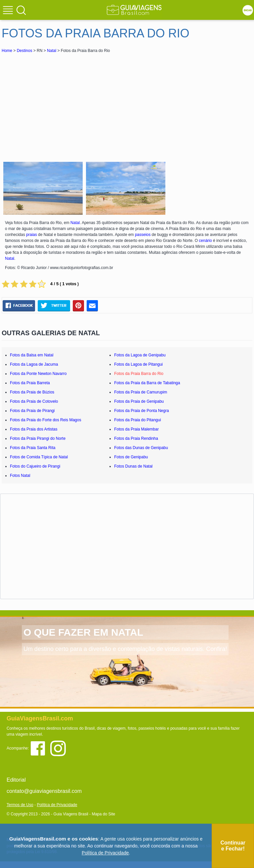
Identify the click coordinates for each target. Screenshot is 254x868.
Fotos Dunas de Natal (133, 466)
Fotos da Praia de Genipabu (139, 401)
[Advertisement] (61, 104)
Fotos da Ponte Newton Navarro (38, 374)
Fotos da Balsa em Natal (32, 355)
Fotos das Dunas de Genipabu (141, 448)
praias (32, 235)
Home (7, 51)
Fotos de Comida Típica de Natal (39, 457)
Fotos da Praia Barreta (30, 383)
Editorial (16, 780)
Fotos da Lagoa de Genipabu (140, 355)
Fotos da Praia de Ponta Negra (141, 411)
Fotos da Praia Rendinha (136, 438)
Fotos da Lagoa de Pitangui (138, 364)
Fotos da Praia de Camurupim (141, 392)
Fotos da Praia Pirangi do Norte (38, 438)
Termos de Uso (20, 805)
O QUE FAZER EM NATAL (83, 632)
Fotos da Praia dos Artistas (34, 429)
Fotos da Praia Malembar (136, 429)
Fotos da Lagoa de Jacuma (34, 364)
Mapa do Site (103, 814)
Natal (52, 51)
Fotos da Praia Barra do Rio (139, 374)
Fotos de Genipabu (131, 457)
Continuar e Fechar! (233, 846)
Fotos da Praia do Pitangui (137, 420)
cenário (205, 241)
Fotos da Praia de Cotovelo (34, 401)
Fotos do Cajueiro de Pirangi (35, 466)
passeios (143, 235)
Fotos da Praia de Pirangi (32, 411)
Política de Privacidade (57, 805)
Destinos (25, 51)
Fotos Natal (20, 476)
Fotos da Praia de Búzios (32, 392)
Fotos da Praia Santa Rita (33, 448)
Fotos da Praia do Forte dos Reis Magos (45, 420)
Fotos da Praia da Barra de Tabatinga (147, 383)
